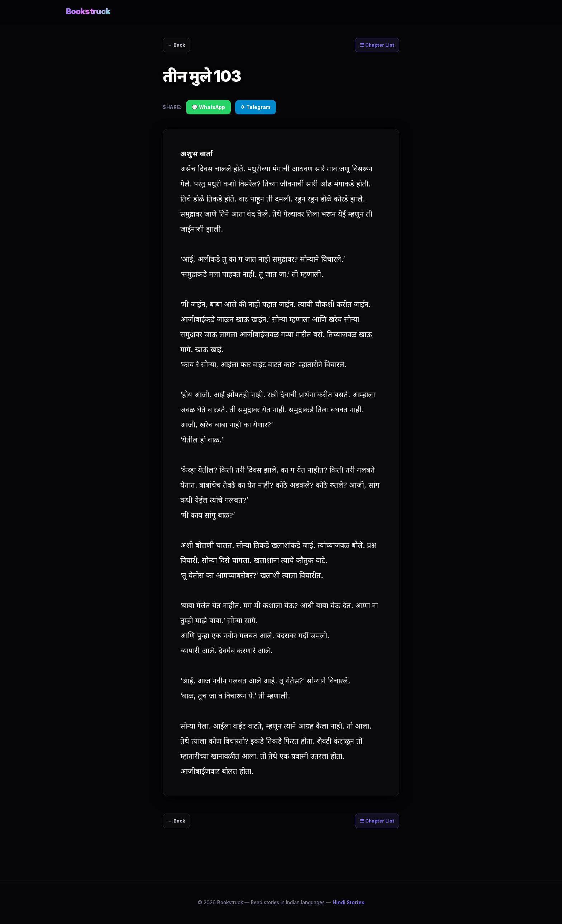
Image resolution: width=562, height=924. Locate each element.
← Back (179, 46)
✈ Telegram (256, 109)
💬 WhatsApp (208, 109)
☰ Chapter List (374, 46)
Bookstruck (88, 11)
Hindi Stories (349, 902)
